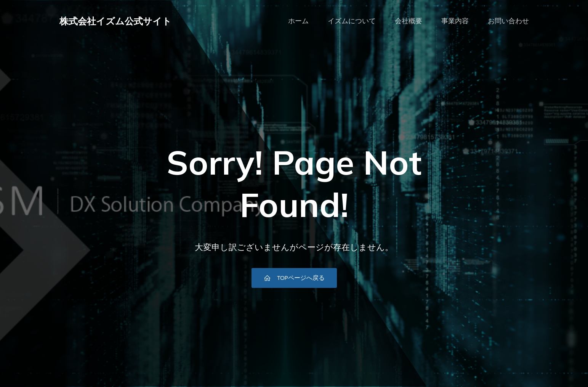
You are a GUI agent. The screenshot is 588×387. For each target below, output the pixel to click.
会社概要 (409, 21)
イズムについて (352, 21)
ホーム (298, 21)
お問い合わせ (508, 21)
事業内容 (455, 21)
